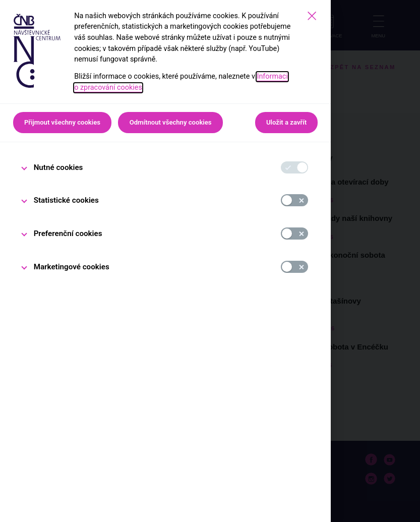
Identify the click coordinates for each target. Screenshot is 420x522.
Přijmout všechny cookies (62, 122)
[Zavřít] (312, 16)
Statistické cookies (66, 200)
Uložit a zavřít (286, 122)
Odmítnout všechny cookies (171, 122)
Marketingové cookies (72, 267)
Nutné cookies (58, 167)
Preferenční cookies (68, 234)
